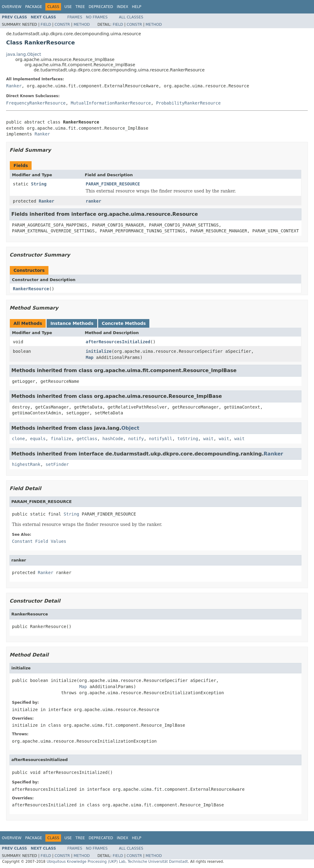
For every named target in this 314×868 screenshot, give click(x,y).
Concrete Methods (124, 323)
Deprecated (101, 7)
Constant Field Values (39, 541)
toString (188, 439)
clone (18, 439)
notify (136, 439)
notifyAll (161, 439)
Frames (75, 17)
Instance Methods (72, 323)
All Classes (131, 17)
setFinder (57, 464)
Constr (62, 25)
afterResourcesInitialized (118, 342)
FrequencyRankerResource (36, 103)
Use (68, 7)
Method (82, 25)
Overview (12, 7)
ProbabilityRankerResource (188, 103)
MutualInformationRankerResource (111, 103)
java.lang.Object (24, 54)
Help (137, 7)
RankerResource (31, 289)
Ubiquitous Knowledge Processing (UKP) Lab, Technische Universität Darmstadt (117, 862)
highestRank (26, 464)
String (39, 184)
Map (90, 357)
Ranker (14, 86)
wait (209, 439)
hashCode (113, 439)
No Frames (97, 17)
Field (46, 25)
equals (38, 439)
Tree (80, 7)
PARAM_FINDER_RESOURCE (113, 184)
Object (130, 428)
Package (34, 7)
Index (123, 7)
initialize (99, 351)
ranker (94, 201)
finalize (61, 439)
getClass (87, 439)
